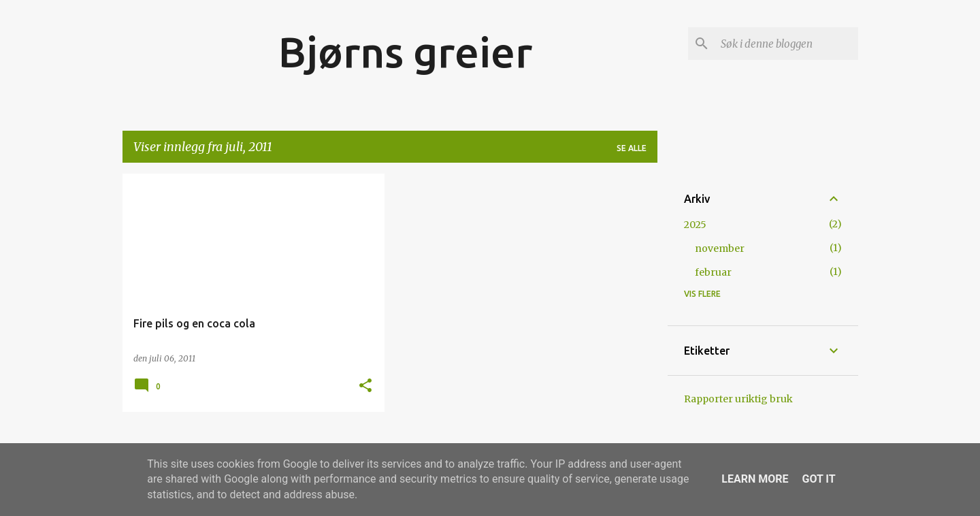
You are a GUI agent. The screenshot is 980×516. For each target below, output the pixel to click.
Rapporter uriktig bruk (738, 399)
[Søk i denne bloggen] (787, 44)
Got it (818, 479)
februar (713, 272)
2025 (695, 225)
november (720, 248)
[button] (365, 386)
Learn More (755, 479)
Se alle (632, 148)
